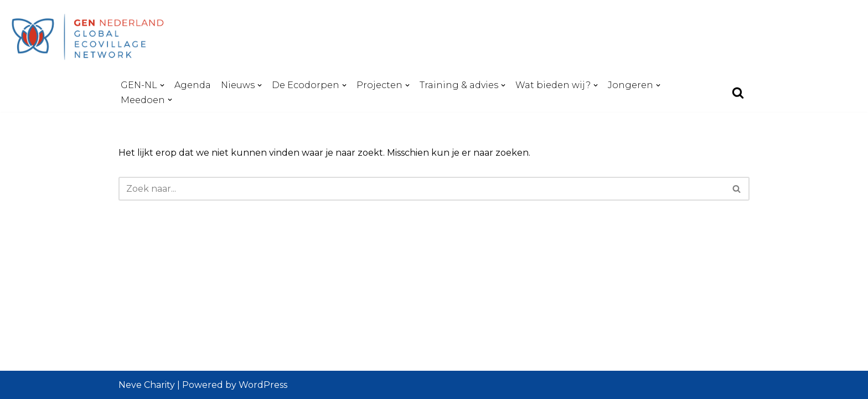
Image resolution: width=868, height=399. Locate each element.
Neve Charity (147, 385)
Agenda (193, 85)
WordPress (263, 385)
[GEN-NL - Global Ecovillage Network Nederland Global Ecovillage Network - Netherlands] (91, 37)
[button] (162, 85)
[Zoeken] (738, 93)
